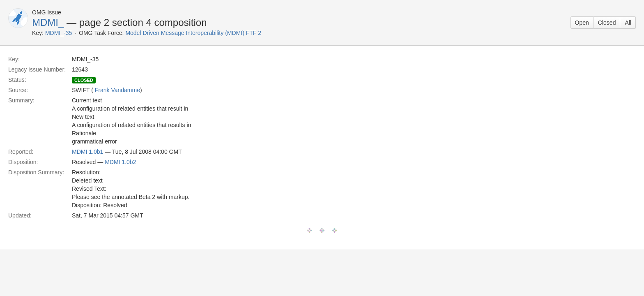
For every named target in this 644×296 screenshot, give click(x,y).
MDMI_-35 (59, 33)
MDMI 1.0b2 (120, 162)
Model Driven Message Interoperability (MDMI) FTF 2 (193, 33)
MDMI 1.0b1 (87, 152)
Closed (607, 23)
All (628, 23)
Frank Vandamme (117, 90)
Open (582, 23)
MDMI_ (48, 22)
